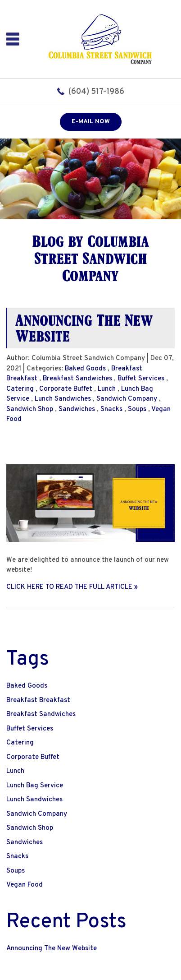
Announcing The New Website (84, 328)
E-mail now (91, 122)
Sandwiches (77, 409)
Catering (20, 389)
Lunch (107, 389)
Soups (137, 409)
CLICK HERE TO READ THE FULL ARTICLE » (72, 587)
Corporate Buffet (66, 389)
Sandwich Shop (30, 409)
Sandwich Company (127, 399)
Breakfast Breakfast (38, 700)
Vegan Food (25, 885)
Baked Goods (85, 369)
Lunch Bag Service (35, 786)
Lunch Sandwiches (63, 399)
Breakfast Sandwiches (77, 379)
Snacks (111, 409)
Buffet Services (141, 379)
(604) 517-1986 (96, 92)
